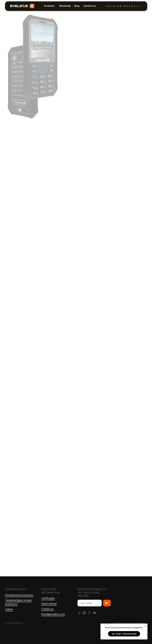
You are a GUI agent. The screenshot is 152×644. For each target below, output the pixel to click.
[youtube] (94, 613)
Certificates (48, 598)
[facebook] (89, 613)
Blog (77, 6)
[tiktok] (79, 613)
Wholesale (65, 6)
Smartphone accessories (19, 595)
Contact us (90, 6)
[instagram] (84, 613)
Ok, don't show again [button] (124, 634)
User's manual (49, 604)
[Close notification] (145, 626)
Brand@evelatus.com (53, 614)
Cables (9, 609)
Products (49, 6)
